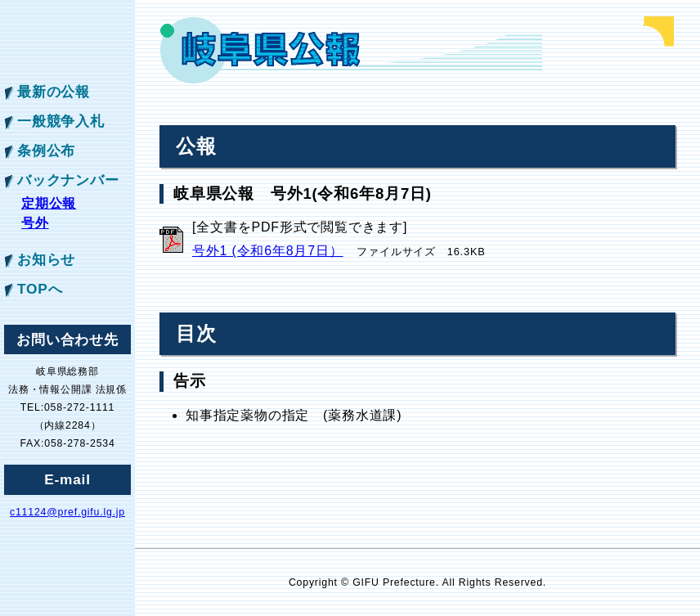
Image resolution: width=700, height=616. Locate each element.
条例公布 (46, 151)
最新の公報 (54, 92)
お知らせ (46, 259)
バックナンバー (68, 180)
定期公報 (49, 203)
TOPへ (40, 289)
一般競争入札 (61, 121)
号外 (35, 223)
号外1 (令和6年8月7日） (268, 251)
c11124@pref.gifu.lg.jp (67, 512)
